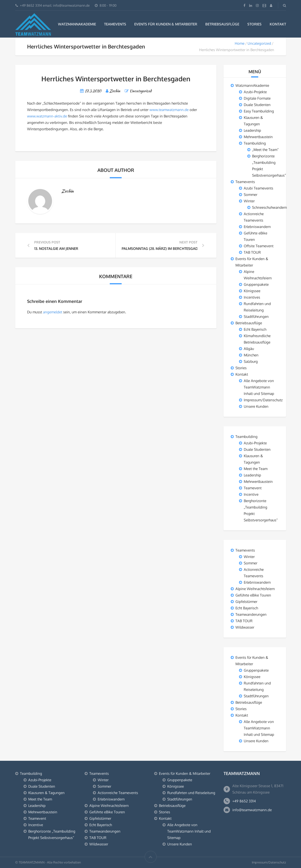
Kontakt (278, 24)
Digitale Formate (257, 98)
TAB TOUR (252, 252)
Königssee (252, 291)
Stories (254, 24)
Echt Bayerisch (255, 329)
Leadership (252, 130)
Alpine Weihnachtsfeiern (255, 589)
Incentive (251, 494)
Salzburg (251, 361)
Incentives (252, 297)
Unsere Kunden (256, 406)
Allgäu (249, 349)
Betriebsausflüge (222, 24)
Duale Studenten (257, 105)
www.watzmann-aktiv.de (47, 116)
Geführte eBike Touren (253, 595)
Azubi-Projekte (255, 92)
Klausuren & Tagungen (46, 793)
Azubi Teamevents (258, 188)
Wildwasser (245, 627)
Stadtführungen (256, 317)
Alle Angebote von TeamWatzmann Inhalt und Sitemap (259, 387)
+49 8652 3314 (244, 801)
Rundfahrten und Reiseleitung (191, 793)
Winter (249, 201)
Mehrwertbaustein (258, 137)
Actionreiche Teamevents (118, 793)
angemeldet (53, 312)
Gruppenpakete (256, 284)
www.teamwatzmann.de (169, 110)
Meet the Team (256, 469)
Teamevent (253, 488)
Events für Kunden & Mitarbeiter (166, 24)
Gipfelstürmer (246, 602)
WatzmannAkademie (77, 24)
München (251, 355)
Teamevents (115, 24)
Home (240, 43)
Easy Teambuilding (259, 111)
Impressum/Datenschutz (263, 400)
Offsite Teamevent (259, 246)
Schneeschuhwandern (270, 207)
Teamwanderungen (251, 614)
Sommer (251, 195)
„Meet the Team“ (265, 150)
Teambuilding (255, 143)
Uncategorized (259, 43)
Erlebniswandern (257, 227)
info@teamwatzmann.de (252, 810)
